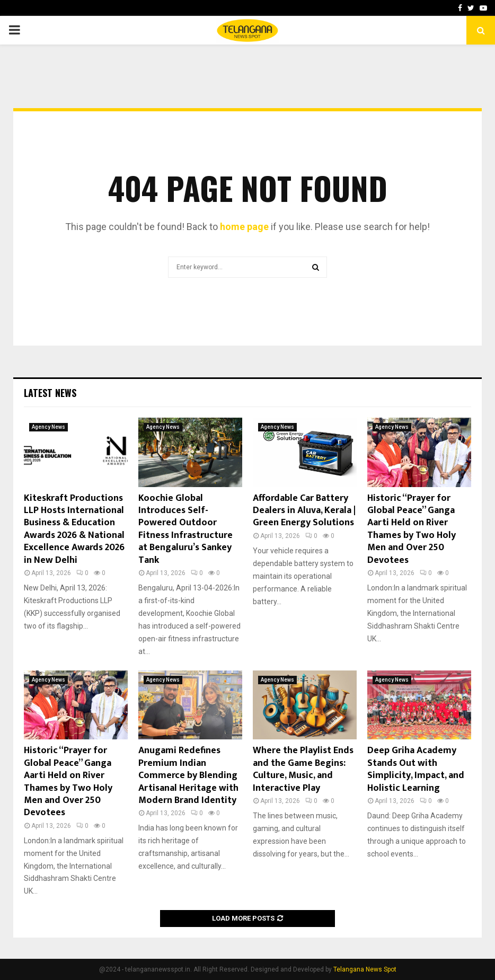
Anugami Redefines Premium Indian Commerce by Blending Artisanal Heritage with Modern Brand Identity (188, 775)
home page (244, 227)
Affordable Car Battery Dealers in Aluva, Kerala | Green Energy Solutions (304, 511)
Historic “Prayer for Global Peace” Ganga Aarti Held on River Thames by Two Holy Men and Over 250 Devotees (412, 529)
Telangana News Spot (365, 969)
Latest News (50, 393)
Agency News (48, 427)
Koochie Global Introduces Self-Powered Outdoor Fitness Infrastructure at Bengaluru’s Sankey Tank (185, 529)
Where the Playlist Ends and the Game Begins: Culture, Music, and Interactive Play (303, 769)
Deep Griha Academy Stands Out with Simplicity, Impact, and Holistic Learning (416, 769)
